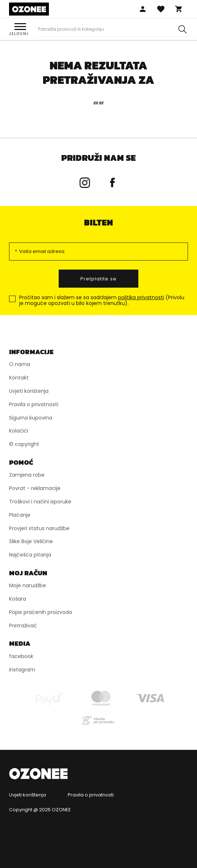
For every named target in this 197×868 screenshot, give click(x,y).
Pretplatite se (98, 279)
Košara (179, 9)
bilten (98, 222)
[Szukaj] (183, 29)
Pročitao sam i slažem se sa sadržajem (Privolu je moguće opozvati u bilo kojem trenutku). (102, 300)
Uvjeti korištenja (28, 795)
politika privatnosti (141, 297)
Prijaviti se (143, 9)
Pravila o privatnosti (91, 795)
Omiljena (161, 9)
